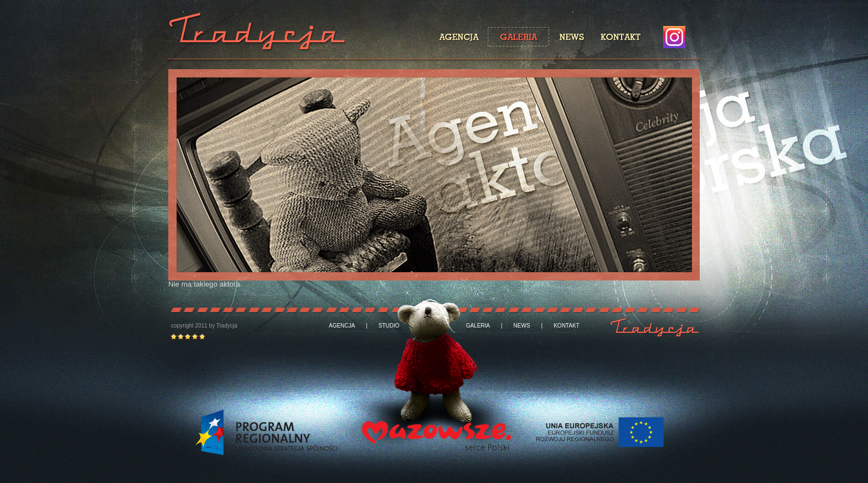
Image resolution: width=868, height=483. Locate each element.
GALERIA (478, 326)
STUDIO (389, 326)
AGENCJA (342, 326)
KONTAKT (566, 326)
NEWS (522, 326)
